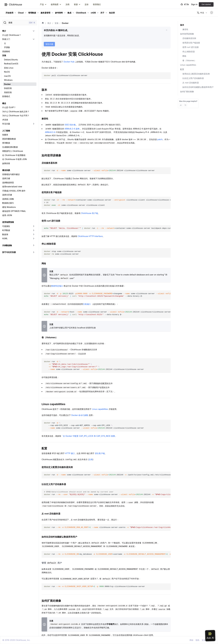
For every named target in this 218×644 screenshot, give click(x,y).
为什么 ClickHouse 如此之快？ (16, 111)
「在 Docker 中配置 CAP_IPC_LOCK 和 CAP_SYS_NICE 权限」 (89, 436)
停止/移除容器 (189, 52)
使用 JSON (7, 215)
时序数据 (6, 230)
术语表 (5, 120)
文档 (91, 459)
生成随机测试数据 (10, 147)
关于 (102, 13)
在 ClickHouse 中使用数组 (14, 155)
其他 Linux (9, 68)
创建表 (5, 135)
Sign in (194, 4)
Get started (206, 4)
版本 (182, 25)
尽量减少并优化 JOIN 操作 (14, 191)
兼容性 (185, 29)
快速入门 (6, 39)
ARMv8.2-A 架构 (72, 129)
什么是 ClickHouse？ (12, 35)
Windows (8, 80)
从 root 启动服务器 (191, 83)
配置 (182, 69)
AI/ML (5, 238)
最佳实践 (6, 170)
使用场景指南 (8, 222)
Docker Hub (69, 62)
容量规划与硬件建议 (11, 174)
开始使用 (9, 13)
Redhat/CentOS (11, 64)
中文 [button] (200, 13)
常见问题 (6, 124)
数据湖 (5, 234)
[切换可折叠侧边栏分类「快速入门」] (34, 39)
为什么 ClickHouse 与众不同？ (16, 115)
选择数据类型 (8, 183)
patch (160, 139)
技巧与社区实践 (9, 252)
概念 (4, 103)
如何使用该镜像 (187, 34)
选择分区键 (7, 195)
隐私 (198, 640)
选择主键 (6, 178)
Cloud (21, 13)
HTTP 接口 (70, 453)
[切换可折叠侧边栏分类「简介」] (34, 31)
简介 (4, 31)
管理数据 (32, 13)
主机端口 (87, 304)
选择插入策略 (8, 199)
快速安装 (8, 88)
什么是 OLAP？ (9, 107)
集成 (69, 13)
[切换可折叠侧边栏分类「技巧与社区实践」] (34, 252)
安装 (4, 55)
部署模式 (6, 96)
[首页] (43, 23)
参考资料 (59, 13)
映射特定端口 (57, 286)
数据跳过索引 (8, 203)
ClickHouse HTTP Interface (90, 236)
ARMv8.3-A (50, 132)
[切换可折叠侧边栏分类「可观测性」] (34, 226)
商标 (191, 640)
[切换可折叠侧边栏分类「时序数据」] (34, 230)
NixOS (7, 72)
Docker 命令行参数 (80, 415)
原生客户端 (100, 453)
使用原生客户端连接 (191, 43)
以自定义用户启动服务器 (193, 78)
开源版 (7, 47)
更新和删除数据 (9, 139)
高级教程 (6, 51)
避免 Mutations (9, 207)
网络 (184, 56)
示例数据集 (7, 245)
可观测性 (6, 226)
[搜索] (20, 23)
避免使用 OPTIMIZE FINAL (14, 211)
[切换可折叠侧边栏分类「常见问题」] (34, 124)
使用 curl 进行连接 (191, 47)
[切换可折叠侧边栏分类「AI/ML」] (34, 238)
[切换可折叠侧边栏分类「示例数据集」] (34, 245)
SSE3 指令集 (70, 125)
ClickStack (81, 13)
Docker (7, 84)
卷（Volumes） (189, 60)
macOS (7, 76)
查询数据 (6, 143)
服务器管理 (45, 13)
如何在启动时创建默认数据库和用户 (198, 87)
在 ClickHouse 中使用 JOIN (14, 159)
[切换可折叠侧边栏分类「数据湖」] (34, 234)
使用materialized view (12, 187)
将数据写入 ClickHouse (13, 151)
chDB (93, 13)
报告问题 (49, 44)
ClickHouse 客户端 (89, 213)
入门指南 (6, 131)
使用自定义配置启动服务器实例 (196, 74)
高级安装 (8, 92)
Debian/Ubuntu (11, 60)
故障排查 (6, 163)
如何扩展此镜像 (187, 91)
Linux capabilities (100, 409)
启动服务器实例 (189, 38)
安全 (204, 640)
